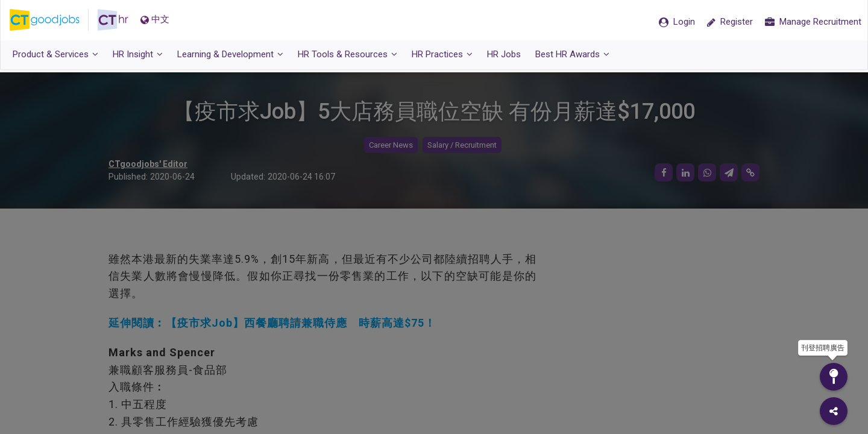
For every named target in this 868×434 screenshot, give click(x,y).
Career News (391, 145)
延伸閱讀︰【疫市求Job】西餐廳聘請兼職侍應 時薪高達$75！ (272, 323)
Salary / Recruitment (462, 145)
